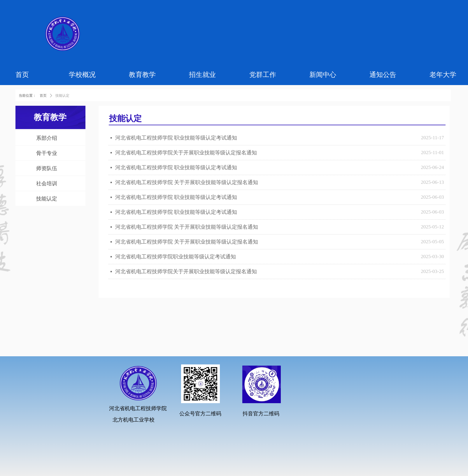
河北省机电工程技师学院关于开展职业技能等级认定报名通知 (186, 153)
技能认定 (62, 96)
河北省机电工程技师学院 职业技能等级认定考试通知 (176, 138)
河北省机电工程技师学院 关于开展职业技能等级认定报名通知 (187, 182)
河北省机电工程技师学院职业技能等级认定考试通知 (176, 257)
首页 (43, 96)
